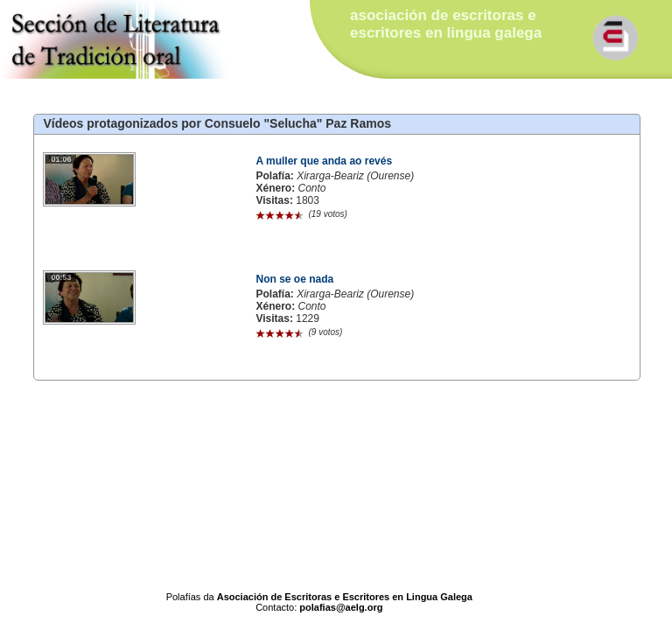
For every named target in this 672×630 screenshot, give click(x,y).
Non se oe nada (294, 279)
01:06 (61, 159)
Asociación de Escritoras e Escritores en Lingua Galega (345, 597)
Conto (312, 188)
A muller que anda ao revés (324, 161)
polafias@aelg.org (341, 607)
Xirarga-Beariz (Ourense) (355, 176)
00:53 (61, 277)
